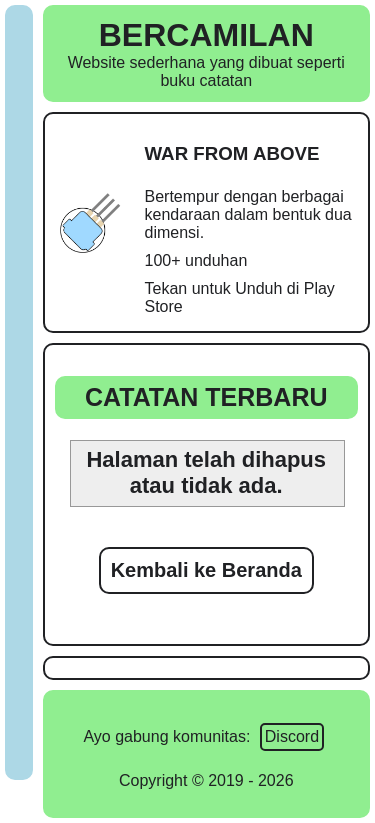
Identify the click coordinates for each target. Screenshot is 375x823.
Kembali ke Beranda (206, 570)
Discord (292, 736)
